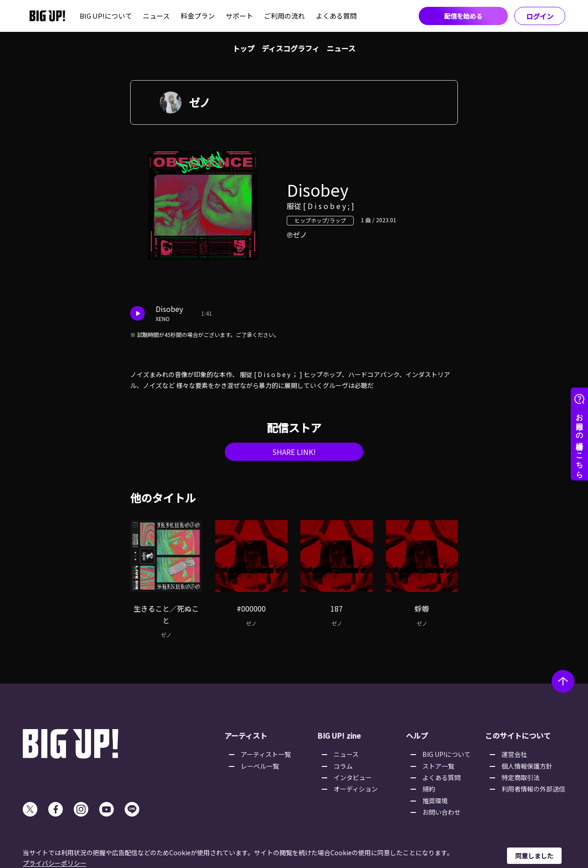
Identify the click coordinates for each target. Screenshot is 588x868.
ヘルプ (417, 735)
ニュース (156, 16)
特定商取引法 (521, 777)
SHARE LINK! (294, 452)
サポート (239, 16)
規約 (429, 789)
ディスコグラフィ (291, 48)
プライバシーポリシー (55, 863)
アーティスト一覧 (266, 754)
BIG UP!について (106, 16)
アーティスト (246, 735)
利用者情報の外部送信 (533, 789)
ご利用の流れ (284, 16)
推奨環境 (435, 801)
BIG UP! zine (339, 735)
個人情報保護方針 (527, 766)
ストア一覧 (438, 766)
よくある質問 (336, 16)
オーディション (356, 789)
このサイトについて (518, 735)
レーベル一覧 (260, 766)
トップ (243, 48)
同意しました (534, 856)
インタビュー (353, 777)
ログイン (540, 16)
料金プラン (198, 16)
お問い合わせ (441, 812)
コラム (343, 766)
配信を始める (463, 16)
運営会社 (514, 754)
